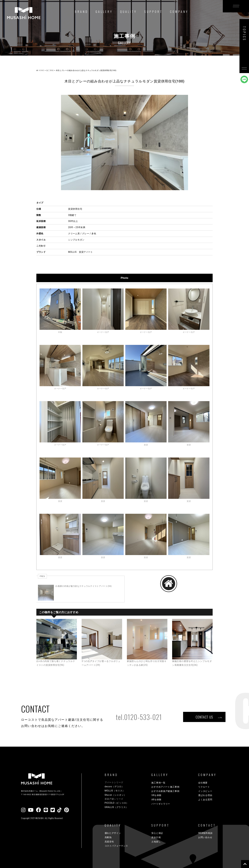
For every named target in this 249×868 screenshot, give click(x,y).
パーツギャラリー (161, 804)
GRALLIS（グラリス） (116, 807)
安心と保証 (157, 833)
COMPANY (179, 12)
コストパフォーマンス (116, 846)
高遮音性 (109, 842)
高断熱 (108, 837)
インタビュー (205, 791)
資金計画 (156, 837)
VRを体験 (156, 795)
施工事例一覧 (158, 783)
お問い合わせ (205, 837)
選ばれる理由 (205, 795)
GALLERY (104, 12)
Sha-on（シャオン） (115, 795)
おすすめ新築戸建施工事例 (165, 791)
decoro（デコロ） (114, 787)
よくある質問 (205, 800)
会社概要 (203, 783)
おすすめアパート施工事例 (165, 787)
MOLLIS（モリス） (115, 791)
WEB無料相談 (205, 833)
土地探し (156, 842)
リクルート (204, 787)
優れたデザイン (113, 833)
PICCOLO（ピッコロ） (117, 803)
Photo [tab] (124, 278)
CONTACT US (204, 717)
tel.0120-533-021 (139, 717)
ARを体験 (156, 800)
